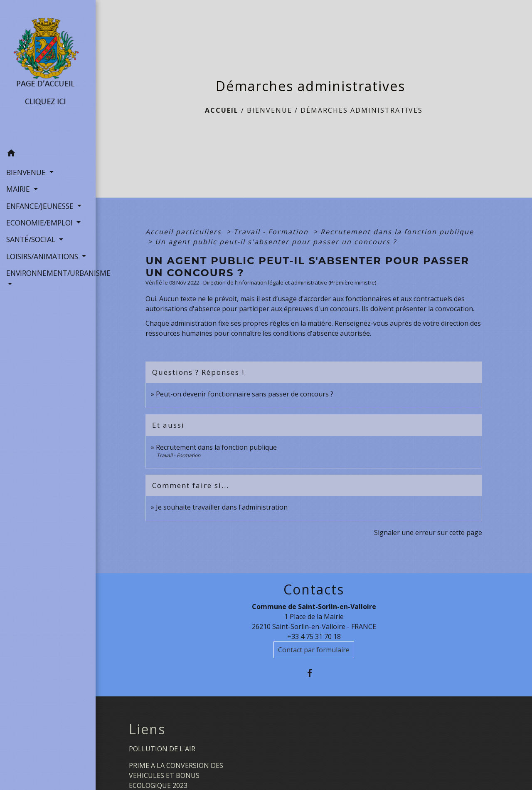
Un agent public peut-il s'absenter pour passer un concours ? (276, 242)
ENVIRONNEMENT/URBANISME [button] (48, 273)
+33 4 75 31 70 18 (314, 636)
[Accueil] (48, 73)
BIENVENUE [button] (27, 172)
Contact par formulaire (314, 650)
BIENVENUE (270, 110)
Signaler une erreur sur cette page (428, 532)
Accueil (222, 110)
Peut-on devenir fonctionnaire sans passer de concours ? (245, 394)
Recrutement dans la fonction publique (397, 232)
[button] (48, 154)
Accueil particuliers (185, 232)
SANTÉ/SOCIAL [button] (32, 239)
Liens (147, 729)
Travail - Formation (272, 232)
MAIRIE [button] (19, 189)
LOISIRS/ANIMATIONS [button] (43, 256)
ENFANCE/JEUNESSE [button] (41, 206)
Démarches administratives (362, 110)
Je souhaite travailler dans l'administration (222, 507)
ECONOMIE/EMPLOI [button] (41, 223)
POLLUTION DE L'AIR (162, 749)
